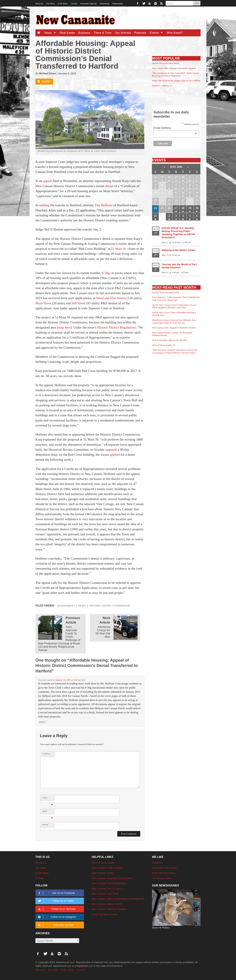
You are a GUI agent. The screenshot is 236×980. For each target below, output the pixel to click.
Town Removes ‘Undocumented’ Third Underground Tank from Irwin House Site (176, 299)
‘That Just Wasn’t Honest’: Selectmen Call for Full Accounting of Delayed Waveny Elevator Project (175, 351)
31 (155, 216)
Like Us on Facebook (56, 893)
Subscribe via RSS (55, 925)
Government (66, 606)
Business (84, 33)
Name (48, 799)
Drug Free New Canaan (105, 914)
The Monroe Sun (161, 878)
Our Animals (123, 33)
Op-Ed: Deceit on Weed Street (166, 63)
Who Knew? (175, 33)
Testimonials (118, 4)
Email (48, 812)
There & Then (103, 33)
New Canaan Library (103, 873)
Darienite (157, 863)
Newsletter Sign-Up (88, 4)
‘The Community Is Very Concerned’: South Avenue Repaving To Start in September (176, 74)
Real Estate (67, 33)
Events (157, 33)
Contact (74, 4)
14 (183, 193)
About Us (39, 4)
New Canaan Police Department (109, 883)
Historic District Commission (110, 606)
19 (169, 200)
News (51, 33)
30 (183, 177)
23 (197, 200)
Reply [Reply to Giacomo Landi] (43, 722)
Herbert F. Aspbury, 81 (162, 86)
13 (176, 193)
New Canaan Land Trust (105, 894)
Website (45, 825)
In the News (63, 4)
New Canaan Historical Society (109, 909)
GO (197, 3)
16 (197, 193)
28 (169, 177)
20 (176, 200)
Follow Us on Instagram (57, 917)
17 (155, 200)
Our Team (50, 4)
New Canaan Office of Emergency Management (118, 899)
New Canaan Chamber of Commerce (112, 878)
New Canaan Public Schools (107, 868)
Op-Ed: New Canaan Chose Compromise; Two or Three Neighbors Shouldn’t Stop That (174, 306)
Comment (46, 754)
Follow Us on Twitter (56, 901)
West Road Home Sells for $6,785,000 (169, 340)
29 (176, 177)
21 (183, 200)
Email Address (175, 128)
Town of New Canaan (103, 863)
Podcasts (140, 33)
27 (162, 177)
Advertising (104, 4)
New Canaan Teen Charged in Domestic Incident (174, 68)
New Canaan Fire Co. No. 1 (107, 888)
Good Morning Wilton (164, 873)
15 (190, 193)
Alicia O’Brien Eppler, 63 (164, 345)
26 (155, 177)
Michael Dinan (47, 73)
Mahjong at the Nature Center (178, 250)
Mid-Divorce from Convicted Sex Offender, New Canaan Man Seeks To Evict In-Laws (174, 321)
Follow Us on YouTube (56, 909)
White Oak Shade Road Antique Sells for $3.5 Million (176, 81)
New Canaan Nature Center (107, 904)
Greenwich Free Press (164, 868)
